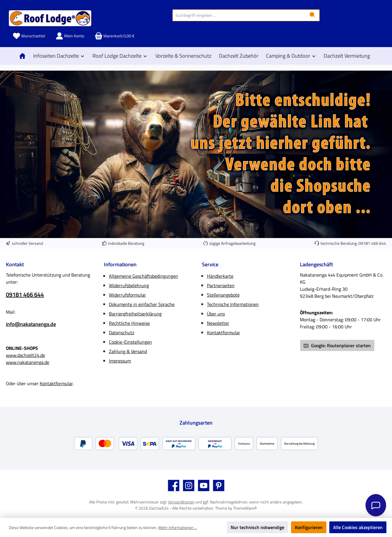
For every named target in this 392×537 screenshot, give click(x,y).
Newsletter (218, 323)
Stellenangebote (223, 295)
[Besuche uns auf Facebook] (174, 486)
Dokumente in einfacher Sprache (142, 304)
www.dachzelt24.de (25, 355)
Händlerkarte (220, 276)
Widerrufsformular (127, 295)
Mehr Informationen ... (178, 527)
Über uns (216, 314)
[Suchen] (313, 15)
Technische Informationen (233, 304)
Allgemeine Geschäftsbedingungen (143, 276)
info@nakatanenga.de (31, 324)
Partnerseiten (221, 285)
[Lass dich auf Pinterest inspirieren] (219, 486)
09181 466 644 (372, 243)
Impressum (120, 361)
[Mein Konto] (70, 36)
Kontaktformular (56, 383)
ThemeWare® (245, 508)
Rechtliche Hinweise (129, 323)
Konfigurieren (309, 527)
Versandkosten (181, 502)
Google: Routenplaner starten (337, 345)
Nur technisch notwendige (258, 527)
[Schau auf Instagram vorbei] (189, 486)
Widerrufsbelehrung (129, 285)
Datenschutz (122, 332)
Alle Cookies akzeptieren (358, 527)
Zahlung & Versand (128, 351)
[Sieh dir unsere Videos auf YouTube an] (204, 486)
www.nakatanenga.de (28, 362)
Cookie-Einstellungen (130, 342)
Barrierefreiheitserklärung (135, 314)
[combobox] (239, 15)
